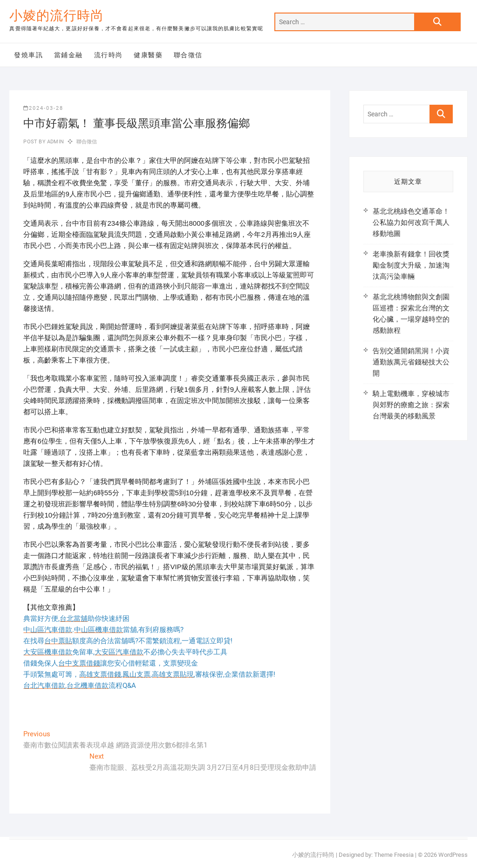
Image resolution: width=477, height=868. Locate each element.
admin (55, 142)
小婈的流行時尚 (57, 16)
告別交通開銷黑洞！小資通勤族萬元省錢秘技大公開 (411, 362)
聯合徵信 (188, 55)
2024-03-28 (43, 108)
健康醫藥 (148, 55)
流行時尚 (109, 55)
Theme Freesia (394, 855)
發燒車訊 (28, 55)
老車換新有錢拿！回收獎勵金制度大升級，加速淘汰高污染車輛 (411, 265)
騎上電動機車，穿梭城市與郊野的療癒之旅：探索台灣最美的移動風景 (411, 405)
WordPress (453, 855)
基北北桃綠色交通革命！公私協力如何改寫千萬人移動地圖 (411, 222)
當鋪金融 (68, 55)
